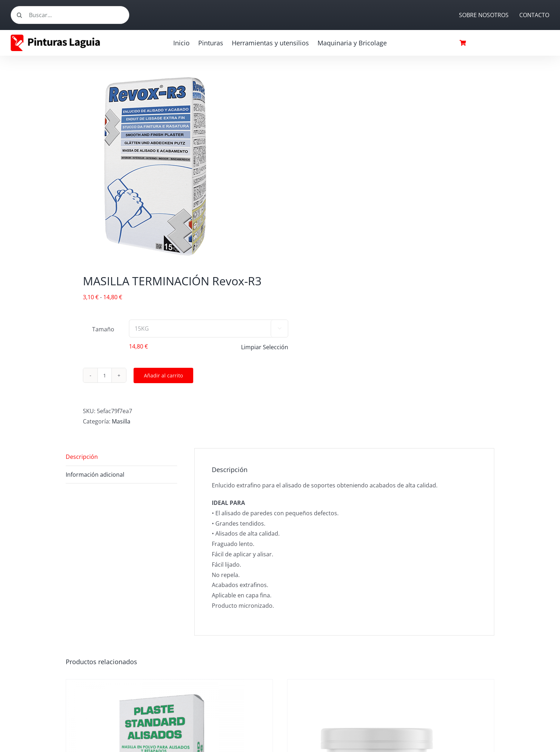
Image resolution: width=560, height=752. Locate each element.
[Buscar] (20, 15)
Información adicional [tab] (95, 475)
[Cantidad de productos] (105, 375)
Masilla (121, 421)
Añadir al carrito (163, 375)
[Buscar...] (70, 15)
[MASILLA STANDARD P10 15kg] (155, 685)
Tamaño (103, 329)
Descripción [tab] (82, 457)
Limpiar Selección (265, 347)
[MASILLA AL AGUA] (377, 685)
